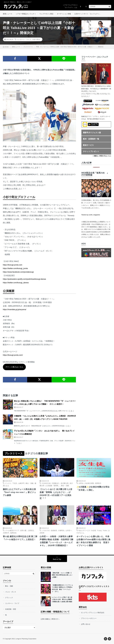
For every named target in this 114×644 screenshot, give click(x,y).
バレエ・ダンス (11, 592)
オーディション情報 (64, 14)
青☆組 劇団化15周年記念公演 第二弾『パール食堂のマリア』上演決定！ (20, 538)
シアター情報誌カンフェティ (26, 14)
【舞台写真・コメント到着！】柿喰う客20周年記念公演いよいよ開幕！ (62, 575)
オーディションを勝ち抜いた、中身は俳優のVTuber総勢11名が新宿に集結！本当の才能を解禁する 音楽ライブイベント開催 (94, 541)
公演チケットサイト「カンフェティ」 (88, 14)
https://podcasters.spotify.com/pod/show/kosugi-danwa (24, 279)
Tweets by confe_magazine (91, 215)
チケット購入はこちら (14, 367)
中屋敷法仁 (56, 483)
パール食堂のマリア (12, 531)
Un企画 (93, 531)
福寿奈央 (13, 533)
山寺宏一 (69, 531)
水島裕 (42, 533)
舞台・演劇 (30, 483)
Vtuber (105, 531)
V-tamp (99, 531)
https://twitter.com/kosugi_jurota (15, 269)
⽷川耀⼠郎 (65, 483)
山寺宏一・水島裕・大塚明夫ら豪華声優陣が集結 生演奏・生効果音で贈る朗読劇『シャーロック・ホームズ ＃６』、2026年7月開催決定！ (56, 541)
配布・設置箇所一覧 (91, 139)
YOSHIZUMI (46, 483)
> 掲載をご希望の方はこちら (102, 156)
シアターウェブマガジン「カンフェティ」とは (70, 6)
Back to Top (57, 559)
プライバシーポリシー (89, 619)
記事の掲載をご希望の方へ (50, 619)
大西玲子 (6, 533)
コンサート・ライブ (24, 40)
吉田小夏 (23, 531)
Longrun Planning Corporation (26, 639)
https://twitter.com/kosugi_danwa (16, 283)
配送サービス (88, 145)
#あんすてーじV (84, 531)
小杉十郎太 (36, 40)
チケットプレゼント (91, 152)
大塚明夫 (61, 531)
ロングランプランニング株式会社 (93, 613)
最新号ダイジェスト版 (92, 133)
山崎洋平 (21, 483)
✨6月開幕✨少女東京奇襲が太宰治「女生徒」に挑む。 (93, 489)
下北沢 (15, 483)
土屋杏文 (31, 531)
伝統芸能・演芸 (11, 609)
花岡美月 (98, 483)
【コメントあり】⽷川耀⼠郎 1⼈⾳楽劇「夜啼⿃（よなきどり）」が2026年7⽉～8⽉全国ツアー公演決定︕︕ (56, 494)
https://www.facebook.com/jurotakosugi (18, 272)
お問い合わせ (86, 624)
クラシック (9, 598)
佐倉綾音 (54, 531)
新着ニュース (8, 14)
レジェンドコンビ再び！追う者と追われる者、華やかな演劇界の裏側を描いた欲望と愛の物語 (62, 600)
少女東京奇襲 (89, 483)
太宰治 (81, 483)
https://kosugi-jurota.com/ (13, 355)
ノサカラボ (46, 531)
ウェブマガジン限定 (46, 14)
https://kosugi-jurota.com (13, 265)
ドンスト (8, 483)
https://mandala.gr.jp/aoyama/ (15, 310)
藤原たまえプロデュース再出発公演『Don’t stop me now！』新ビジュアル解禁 (20, 492)
